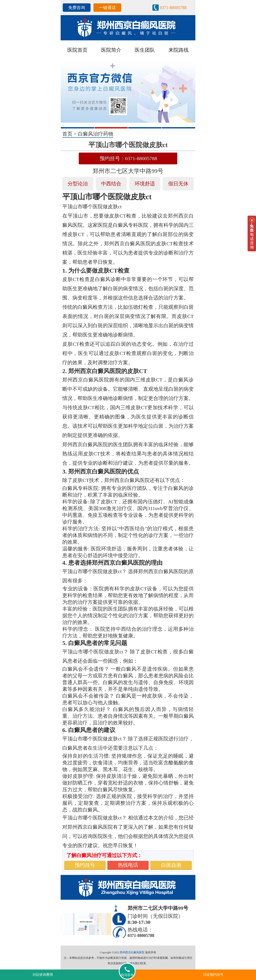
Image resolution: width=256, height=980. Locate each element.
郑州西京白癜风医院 (132, 952)
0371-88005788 (173, 8)
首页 (67, 134)
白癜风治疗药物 (96, 134)
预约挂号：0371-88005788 (128, 158)
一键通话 (107, 8)
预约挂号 (85, 865)
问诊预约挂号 (213, 975)
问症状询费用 (43, 975)
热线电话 (128, 865)
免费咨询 (77, 8)
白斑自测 (171, 865)
